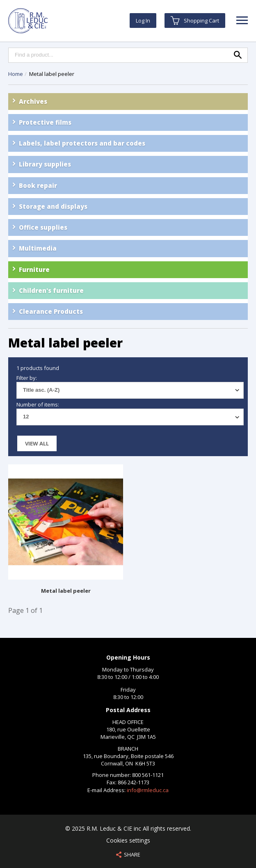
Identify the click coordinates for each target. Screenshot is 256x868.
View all (37, 443)
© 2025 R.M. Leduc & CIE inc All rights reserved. (128, 828)
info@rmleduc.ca (148, 790)
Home (16, 74)
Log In (143, 21)
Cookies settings (128, 840)
